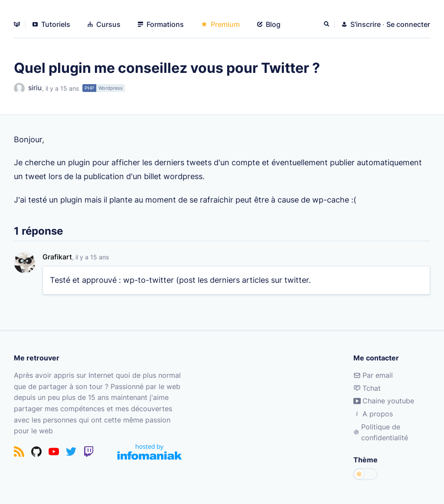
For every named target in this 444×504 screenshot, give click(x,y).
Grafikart (57, 257)
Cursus (104, 24)
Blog (269, 24)
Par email (373, 375)
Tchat (367, 388)
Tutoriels (51, 24)
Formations (161, 24)
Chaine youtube (384, 401)
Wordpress (111, 88)
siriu (28, 88)
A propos (373, 414)
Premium (220, 24)
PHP (89, 88)
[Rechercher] (327, 24)
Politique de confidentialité (380, 432)
